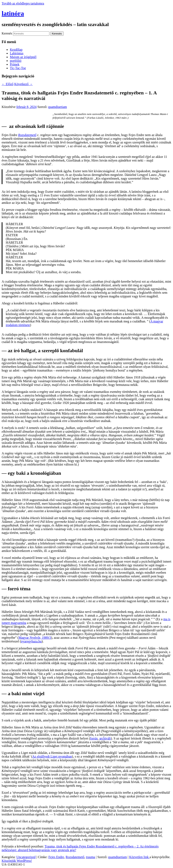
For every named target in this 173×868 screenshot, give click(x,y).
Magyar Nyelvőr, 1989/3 (35, 638)
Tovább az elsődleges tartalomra (23, 3)
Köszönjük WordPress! (17, 861)
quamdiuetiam (58, 107)
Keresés (7, 33)
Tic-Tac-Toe (18, 68)
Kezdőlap (16, 50)
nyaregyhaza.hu (31, 641)
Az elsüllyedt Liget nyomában (52, 756)
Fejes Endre (56, 857)
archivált (105, 738)
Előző (8, 84)
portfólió (16, 61)
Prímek (15, 64)
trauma (91, 857)
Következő (23, 84)
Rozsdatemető (75, 857)
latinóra (13, 13)
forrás (94, 738)
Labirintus (17, 53)
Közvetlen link (139, 857)
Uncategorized (26, 857)
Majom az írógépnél (23, 57)
